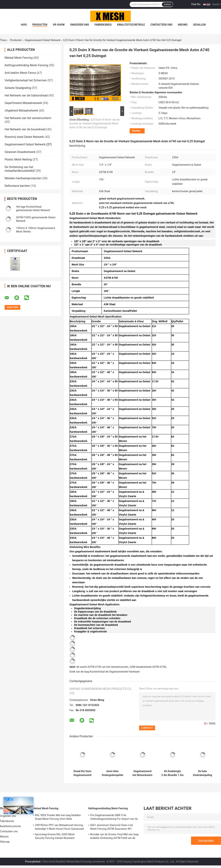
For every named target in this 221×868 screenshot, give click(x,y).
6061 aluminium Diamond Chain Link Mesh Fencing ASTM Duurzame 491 (112, 827)
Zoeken (167, 4)
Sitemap (5, 842)
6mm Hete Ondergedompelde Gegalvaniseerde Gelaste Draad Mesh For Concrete (112, 773)
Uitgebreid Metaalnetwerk (21, 111)
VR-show (59, 25)
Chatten (136, 131)
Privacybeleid (33, 862)
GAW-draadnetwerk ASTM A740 (148, 667)
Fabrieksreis (103, 25)
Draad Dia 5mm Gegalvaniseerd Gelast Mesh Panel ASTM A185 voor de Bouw (83, 773)
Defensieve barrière (17, 186)
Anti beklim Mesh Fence (20, 73)
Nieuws (183, 25)
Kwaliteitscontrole (131, 25)
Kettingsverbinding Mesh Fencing (26, 65)
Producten (40, 25)
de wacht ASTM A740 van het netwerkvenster (102, 667)
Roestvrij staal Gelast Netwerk (24, 137)
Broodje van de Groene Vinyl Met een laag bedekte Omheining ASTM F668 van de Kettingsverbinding (114, 837)
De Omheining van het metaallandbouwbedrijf (20, 169)
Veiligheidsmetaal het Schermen (26, 80)
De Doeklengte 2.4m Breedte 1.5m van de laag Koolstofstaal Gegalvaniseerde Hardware (172, 773)
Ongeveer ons (80, 25)
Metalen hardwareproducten (23, 178)
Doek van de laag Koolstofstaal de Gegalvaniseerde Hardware (105, 672)
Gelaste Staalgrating (18, 88)
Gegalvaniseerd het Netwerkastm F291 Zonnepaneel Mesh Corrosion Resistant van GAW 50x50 (143, 773)
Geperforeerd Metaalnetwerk (23, 103)
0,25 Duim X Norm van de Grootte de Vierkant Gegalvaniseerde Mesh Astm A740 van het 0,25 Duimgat (94, 124)
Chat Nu (196, 4)
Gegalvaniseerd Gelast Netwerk (43, 40)
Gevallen (199, 25)
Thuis (3, 40)
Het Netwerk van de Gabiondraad (26, 95)
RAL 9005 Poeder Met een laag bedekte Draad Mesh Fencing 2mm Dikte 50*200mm (58, 818)
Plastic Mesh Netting (18, 159)
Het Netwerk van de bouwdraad (25, 129)
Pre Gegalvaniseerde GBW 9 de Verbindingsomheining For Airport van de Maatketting (114, 818)
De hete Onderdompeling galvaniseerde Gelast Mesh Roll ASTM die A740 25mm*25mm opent (202, 773)
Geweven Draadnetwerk (20, 152)
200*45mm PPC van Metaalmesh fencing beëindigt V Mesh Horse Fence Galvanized (59, 827)
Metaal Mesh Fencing (19, 58)
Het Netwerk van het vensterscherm (28, 118)
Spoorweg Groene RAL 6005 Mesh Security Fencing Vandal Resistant (55, 836)
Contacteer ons (162, 25)
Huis (24, 25)
